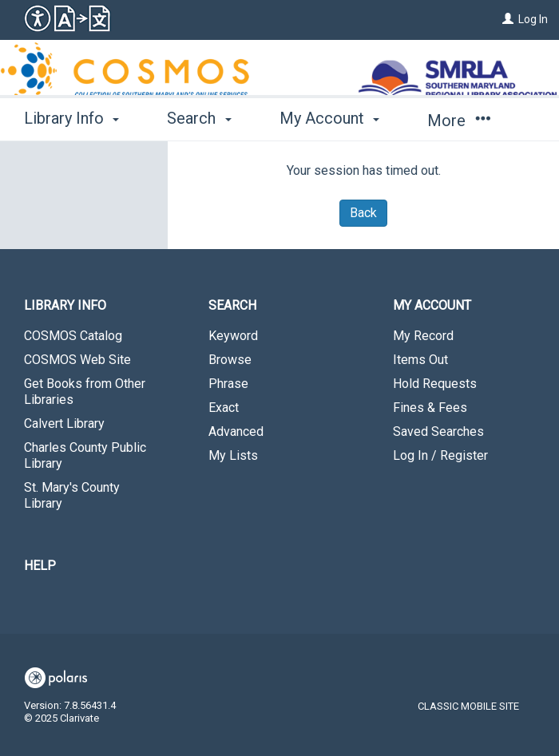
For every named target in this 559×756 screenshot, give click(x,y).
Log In (533, 19)
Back (363, 213)
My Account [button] (329, 118)
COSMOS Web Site (77, 360)
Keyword (233, 336)
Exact (224, 408)
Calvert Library (64, 424)
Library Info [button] (71, 118)
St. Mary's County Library (72, 495)
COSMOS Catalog (73, 336)
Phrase (228, 384)
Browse (230, 360)
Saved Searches (438, 431)
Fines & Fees (430, 408)
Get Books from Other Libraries (85, 392)
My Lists (233, 455)
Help (40, 566)
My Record (423, 336)
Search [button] (199, 118)
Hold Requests (435, 384)
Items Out (420, 360)
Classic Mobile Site (468, 706)
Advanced (236, 431)
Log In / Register (440, 455)
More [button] (459, 121)
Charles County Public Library (85, 455)
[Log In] (508, 19)
